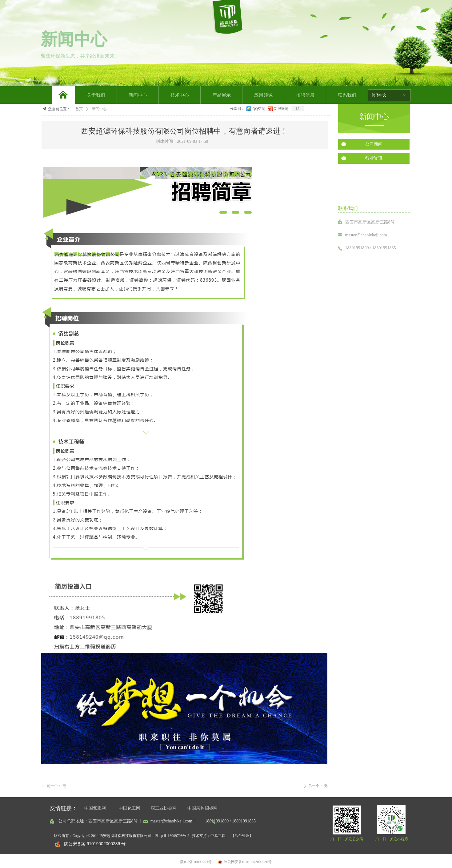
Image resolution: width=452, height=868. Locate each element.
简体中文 (379, 95)
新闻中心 (99, 109)
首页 (79, 109)
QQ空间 (259, 109)
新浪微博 (281, 109)
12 (298, 109)
